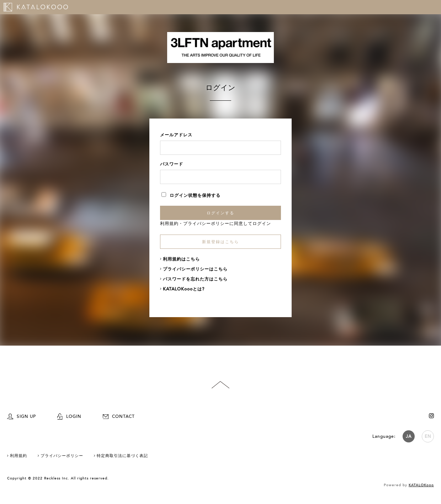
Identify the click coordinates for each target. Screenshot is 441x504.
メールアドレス (176, 135)
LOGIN (69, 416)
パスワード (172, 164)
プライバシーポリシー (206, 224)
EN (428, 436)
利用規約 (169, 224)
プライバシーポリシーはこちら (195, 269)
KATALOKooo (421, 485)
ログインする (220, 213)
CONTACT (119, 416)
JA (409, 436)
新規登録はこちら (220, 242)
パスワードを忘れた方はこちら (195, 279)
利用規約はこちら (181, 259)
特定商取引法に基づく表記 (122, 456)
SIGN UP (22, 416)
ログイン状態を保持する (191, 195)
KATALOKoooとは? (184, 289)
